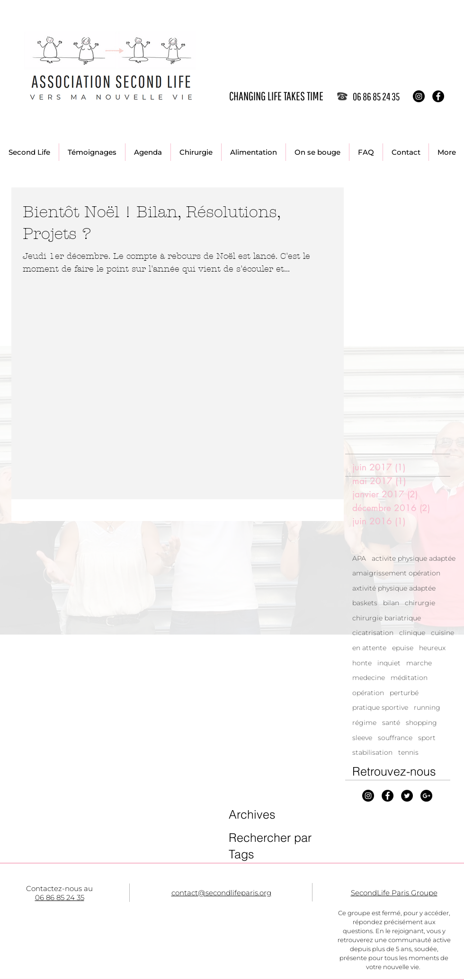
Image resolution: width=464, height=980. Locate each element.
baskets (365, 603)
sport (427, 738)
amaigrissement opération (396, 573)
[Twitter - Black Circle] (407, 796)
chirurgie (420, 603)
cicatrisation (373, 633)
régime (364, 723)
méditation (409, 678)
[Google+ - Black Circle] (426, 796)
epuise (403, 648)
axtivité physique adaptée (394, 588)
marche (419, 663)
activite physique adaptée (414, 558)
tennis (408, 752)
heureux (432, 648)
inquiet (389, 663)
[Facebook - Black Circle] (438, 96)
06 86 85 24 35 (60, 897)
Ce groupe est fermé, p (373, 913)
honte (362, 663)
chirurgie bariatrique (387, 618)
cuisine (442, 633)
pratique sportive (380, 707)
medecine (369, 678)
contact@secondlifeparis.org (221, 893)
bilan (391, 603)
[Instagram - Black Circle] (419, 96)
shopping (421, 723)
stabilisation (372, 752)
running (427, 707)
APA (359, 558)
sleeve (362, 738)
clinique (412, 633)
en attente (369, 648)
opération (368, 693)
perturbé (404, 693)
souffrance (395, 738)
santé (391, 723)
